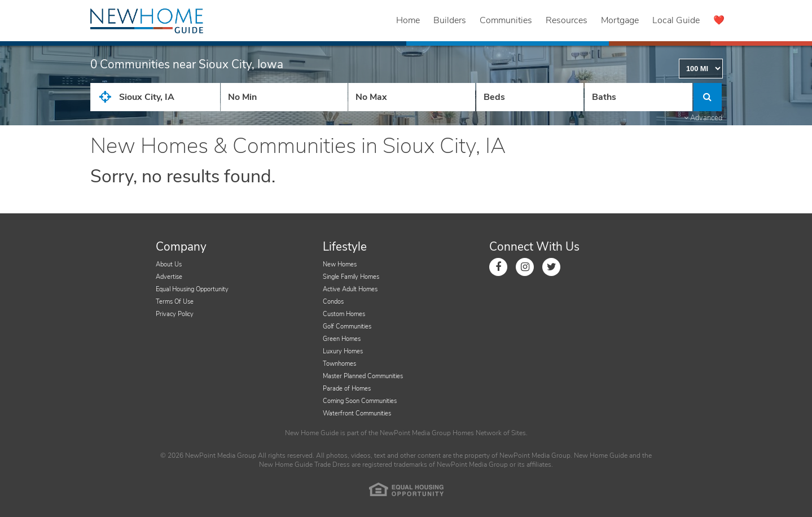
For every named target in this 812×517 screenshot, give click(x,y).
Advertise (169, 277)
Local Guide (676, 20)
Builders (450, 20)
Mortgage (620, 20)
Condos (333, 302)
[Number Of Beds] (530, 97)
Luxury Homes (343, 351)
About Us (169, 264)
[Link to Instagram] (525, 267)
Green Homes (342, 339)
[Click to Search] (708, 97)
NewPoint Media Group (415, 433)
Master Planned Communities (363, 376)
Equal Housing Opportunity (192, 289)
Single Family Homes (351, 277)
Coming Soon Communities (360, 401)
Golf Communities (347, 327)
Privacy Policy (175, 314)
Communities (506, 20)
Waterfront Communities (357, 413)
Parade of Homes (347, 389)
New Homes (340, 264)
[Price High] (412, 97)
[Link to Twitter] (551, 267)
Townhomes (339, 364)
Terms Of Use (175, 302)
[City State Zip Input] (155, 97)
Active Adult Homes (350, 289)
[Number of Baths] (638, 97)
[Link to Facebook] (498, 267)
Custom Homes (344, 314)
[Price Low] (284, 97)
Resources (567, 20)
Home (408, 20)
